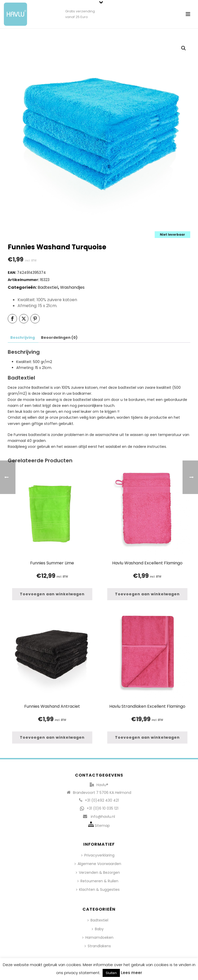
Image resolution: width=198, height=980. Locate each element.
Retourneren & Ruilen (98, 881)
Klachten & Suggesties (98, 890)
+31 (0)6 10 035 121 (102, 808)
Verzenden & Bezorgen (98, 872)
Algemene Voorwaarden (98, 864)
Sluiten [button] (111, 973)
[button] (184, 48)
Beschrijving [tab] (23, 337)
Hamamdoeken (98, 937)
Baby (98, 929)
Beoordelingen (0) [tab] (59, 337)
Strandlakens (98, 946)
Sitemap (102, 826)
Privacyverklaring (98, 855)
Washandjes (72, 287)
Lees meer (131, 973)
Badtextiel (48, 287)
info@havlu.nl (103, 817)
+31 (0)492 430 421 (102, 800)
